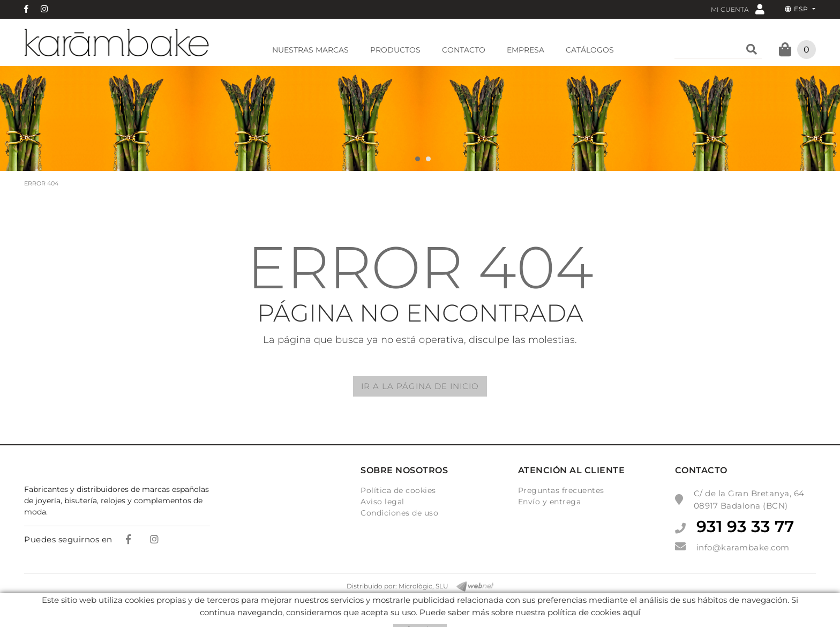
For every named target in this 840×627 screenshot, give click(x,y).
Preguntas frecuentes (561, 490)
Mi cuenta (738, 9)
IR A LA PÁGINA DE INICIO (420, 386)
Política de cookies (398, 490)
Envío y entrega (550, 502)
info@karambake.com (743, 547)
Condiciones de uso (399, 513)
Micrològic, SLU (423, 586)
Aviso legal (382, 502)
